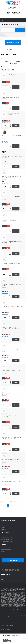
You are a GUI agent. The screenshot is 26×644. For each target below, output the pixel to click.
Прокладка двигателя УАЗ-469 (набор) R (12, 307)
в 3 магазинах (5, 143)
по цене (7, 61)
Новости (3, 527)
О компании (4, 525)
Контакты (3, 551)
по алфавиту (19, 61)
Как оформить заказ (6, 549)
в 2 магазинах (5, 228)
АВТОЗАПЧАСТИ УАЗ (13, 50)
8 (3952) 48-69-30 (13, 7)
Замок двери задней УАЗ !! (14, 113)
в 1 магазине (5, 84)
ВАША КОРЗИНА (16, 12)
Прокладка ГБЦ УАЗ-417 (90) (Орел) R (11, 263)
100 (9, 69)
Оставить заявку (13, 560)
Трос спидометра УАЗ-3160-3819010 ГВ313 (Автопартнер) (11, 482)
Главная (3, 50)
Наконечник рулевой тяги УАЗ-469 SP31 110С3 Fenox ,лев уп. (12, 197)
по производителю (13, 63)
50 (6, 69)
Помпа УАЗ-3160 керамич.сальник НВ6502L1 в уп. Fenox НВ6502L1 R (10, 220)
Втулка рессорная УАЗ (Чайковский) (11, 97)
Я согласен (7, 641)
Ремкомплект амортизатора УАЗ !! (10, 350)
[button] (7, 86)
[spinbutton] (5, 87)
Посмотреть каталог (13, 42)
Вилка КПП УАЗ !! (12, 75)
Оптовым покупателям (7, 541)
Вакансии (3, 529)
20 (3, 69)
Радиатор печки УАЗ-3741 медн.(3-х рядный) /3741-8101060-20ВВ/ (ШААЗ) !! (12, 328)
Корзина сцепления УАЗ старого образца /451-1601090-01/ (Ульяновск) (12, 177)
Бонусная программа (6, 539)
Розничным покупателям (7, 537)
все (13, 69)
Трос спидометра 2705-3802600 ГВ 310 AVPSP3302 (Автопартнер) (12, 438)
